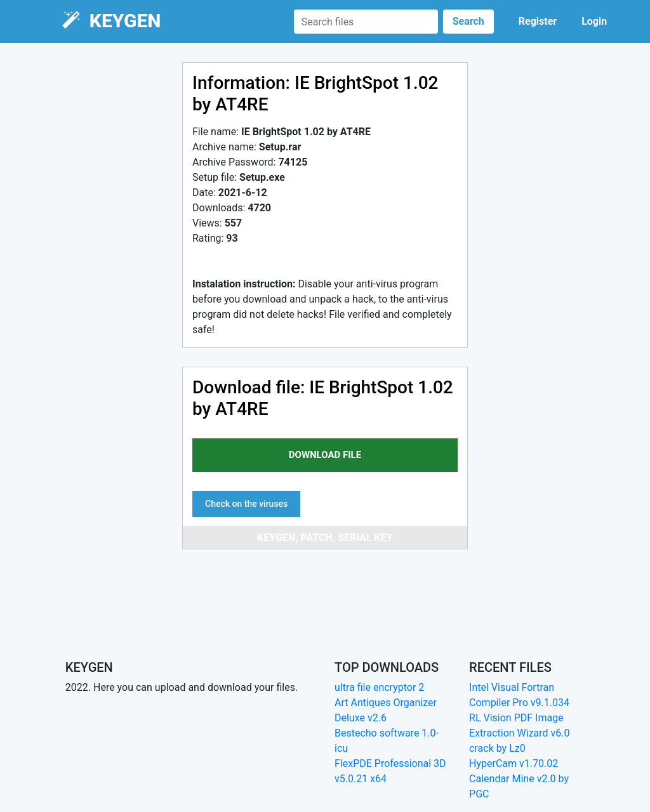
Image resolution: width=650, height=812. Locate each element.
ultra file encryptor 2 (379, 687)
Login (594, 21)
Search (468, 21)
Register (538, 21)
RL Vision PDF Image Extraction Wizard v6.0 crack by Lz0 (519, 733)
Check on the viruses (246, 504)
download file (325, 455)
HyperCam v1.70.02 (514, 763)
